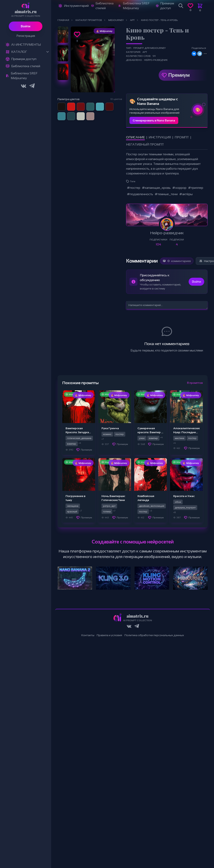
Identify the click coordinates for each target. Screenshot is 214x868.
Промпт (182, 137)
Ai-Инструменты (26, 45)
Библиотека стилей (26, 66)
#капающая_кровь (156, 188)
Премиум (179, 75)
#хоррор (179, 188)
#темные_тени (166, 194)
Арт (145, 52)
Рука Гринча (110, 428)
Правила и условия (109, 635)
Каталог (19, 52)
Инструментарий (76, 6)
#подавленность (140, 194)
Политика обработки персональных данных (154, 635)
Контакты (88, 635)
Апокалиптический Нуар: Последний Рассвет (187, 432)
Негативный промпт (145, 144)
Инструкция (160, 137)
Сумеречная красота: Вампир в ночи (150, 432)
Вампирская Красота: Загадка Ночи (77, 432)
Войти (26, 26)
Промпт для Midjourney (149, 48)
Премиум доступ (24, 59)
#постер (134, 188)
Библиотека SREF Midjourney (24, 76)
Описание (135, 137)
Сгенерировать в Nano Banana (154, 120)
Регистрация (26, 36)
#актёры (186, 194)
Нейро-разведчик (156, 60)
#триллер (196, 188)
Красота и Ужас (184, 496)
